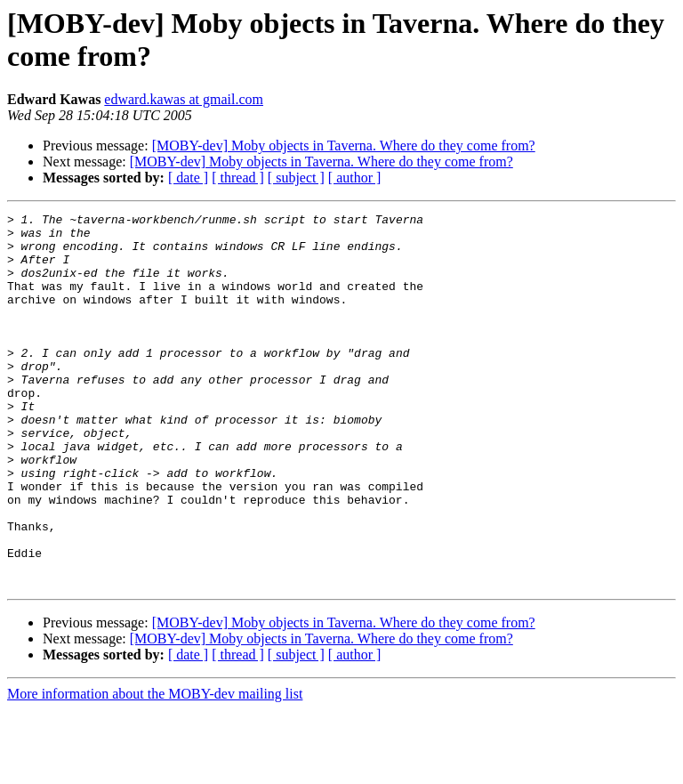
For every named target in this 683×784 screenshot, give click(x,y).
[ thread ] (238, 178)
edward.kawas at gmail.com (184, 99)
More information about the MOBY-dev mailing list (155, 768)
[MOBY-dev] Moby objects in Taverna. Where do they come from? (344, 145)
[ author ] (355, 178)
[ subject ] (296, 178)
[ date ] (188, 178)
